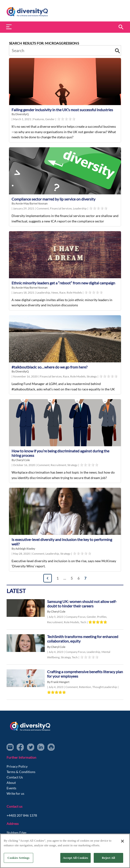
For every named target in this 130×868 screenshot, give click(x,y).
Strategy (92, 376)
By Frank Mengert (58, 682)
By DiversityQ (20, 114)
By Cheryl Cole (21, 460)
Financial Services (61, 208)
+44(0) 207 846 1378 (22, 815)
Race (63, 293)
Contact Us (15, 777)
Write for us (15, 793)
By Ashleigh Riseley (23, 549)
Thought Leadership (105, 687)
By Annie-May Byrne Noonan (30, 203)
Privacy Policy (17, 766)
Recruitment (59, 465)
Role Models (74, 293)
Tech (83, 622)
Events (11, 788)
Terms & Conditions (21, 772)
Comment (43, 208)
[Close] (122, 841)
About (11, 783)
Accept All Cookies (75, 858)
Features (39, 119)
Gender (50, 119)
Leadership (80, 208)
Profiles (102, 617)
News (55, 293)
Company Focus (76, 617)
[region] (65, 851)
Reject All (109, 858)
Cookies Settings (18, 858)
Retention (86, 687)
